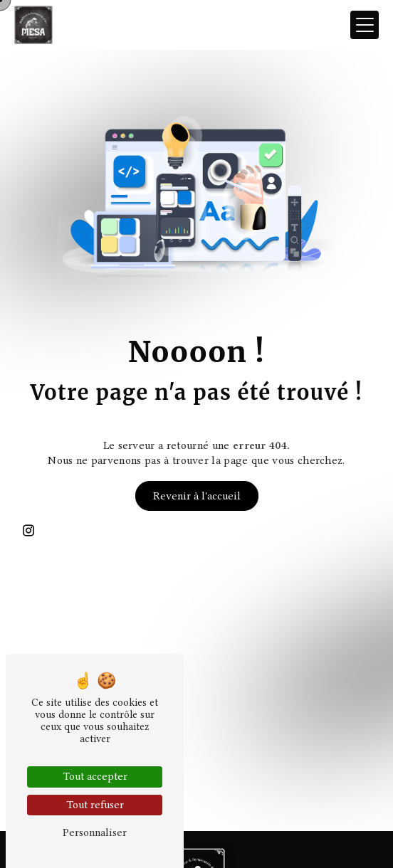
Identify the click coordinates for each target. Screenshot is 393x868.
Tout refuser (95, 805)
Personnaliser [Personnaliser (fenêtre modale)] (95, 832)
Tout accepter (95, 776)
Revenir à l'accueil (197, 496)
